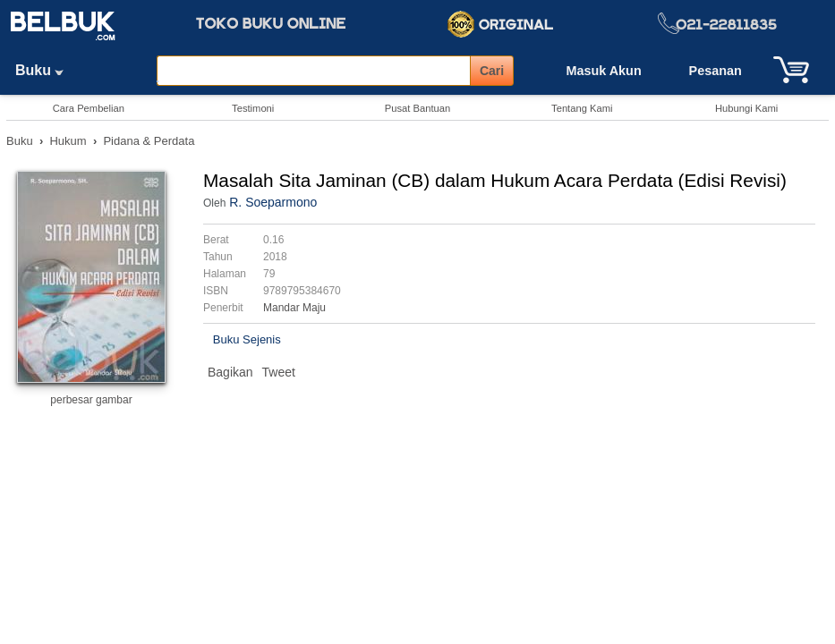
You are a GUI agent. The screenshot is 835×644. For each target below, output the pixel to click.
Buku (46, 70)
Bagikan (230, 372)
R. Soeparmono (273, 202)
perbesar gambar (91, 400)
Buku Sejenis (247, 339)
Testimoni (253, 108)
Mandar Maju (294, 308)
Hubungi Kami (746, 108)
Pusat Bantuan (417, 108)
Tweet (279, 372)
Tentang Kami (582, 108)
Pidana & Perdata (149, 141)
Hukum (68, 141)
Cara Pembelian (89, 108)
